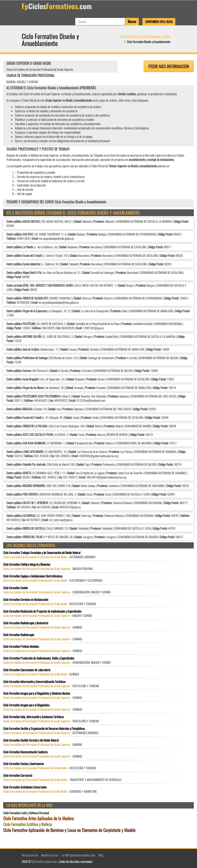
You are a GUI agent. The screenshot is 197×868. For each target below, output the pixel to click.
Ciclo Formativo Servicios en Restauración (26, 600)
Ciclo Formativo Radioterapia (19, 635)
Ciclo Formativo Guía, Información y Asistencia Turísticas (33, 717)
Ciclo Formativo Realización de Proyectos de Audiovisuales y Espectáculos (42, 611)
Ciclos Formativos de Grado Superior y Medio (145, 36)
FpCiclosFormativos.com (44, 861)
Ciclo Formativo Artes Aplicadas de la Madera (38, 818)
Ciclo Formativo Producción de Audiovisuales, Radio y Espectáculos (39, 658)
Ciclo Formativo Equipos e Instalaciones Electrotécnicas (33, 576)
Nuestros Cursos (50, 855)
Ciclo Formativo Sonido (15, 588)
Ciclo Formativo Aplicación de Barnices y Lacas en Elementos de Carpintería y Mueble (69, 830)
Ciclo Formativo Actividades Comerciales (25, 787)
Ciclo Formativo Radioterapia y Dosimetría (26, 623)
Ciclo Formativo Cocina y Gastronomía (23, 764)
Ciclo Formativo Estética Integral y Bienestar (27, 564)
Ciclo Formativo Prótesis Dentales (21, 647)
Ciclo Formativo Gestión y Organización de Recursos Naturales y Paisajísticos (44, 729)
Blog (101, 855)
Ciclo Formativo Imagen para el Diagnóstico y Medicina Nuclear (37, 693)
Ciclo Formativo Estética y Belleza (28, 824)
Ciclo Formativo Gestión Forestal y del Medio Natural (31, 740)
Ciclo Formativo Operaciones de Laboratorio (27, 670)
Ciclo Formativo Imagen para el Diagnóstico (26, 705)
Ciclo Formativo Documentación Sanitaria (25, 752)
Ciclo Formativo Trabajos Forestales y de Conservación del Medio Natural (42, 553)
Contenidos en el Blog (159, 22)
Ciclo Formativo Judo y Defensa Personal (26, 813)
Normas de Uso (30, 855)
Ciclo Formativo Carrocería (18, 775)
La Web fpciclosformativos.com (78, 855)
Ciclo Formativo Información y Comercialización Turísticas (34, 682)
